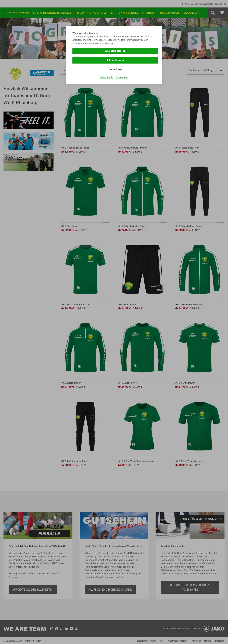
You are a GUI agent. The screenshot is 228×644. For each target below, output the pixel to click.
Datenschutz (106, 77)
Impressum (122, 77)
